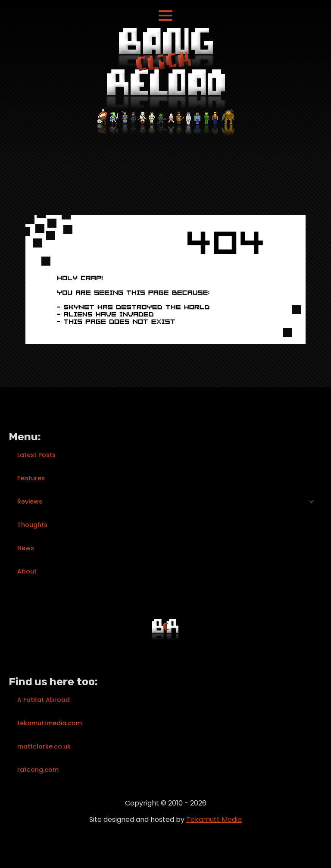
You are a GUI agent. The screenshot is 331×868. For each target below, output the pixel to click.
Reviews (30, 501)
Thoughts (32, 525)
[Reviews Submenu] (314, 501)
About (27, 571)
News (26, 548)
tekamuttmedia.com (50, 723)
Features (31, 478)
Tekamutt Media (214, 819)
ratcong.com (38, 770)
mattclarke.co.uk (44, 746)
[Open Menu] (165, 16)
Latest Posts (36, 455)
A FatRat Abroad (44, 700)
